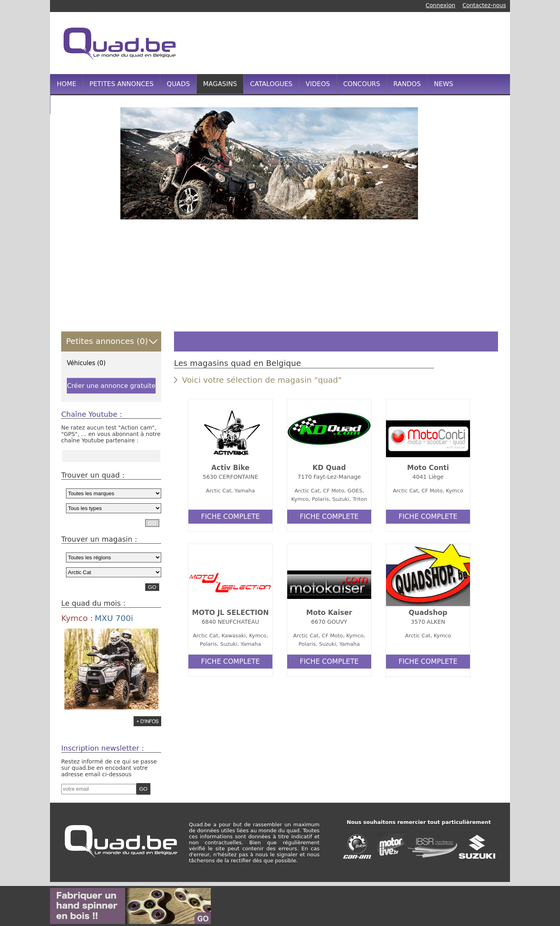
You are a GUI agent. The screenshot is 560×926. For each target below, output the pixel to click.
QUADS (178, 84)
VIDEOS (318, 84)
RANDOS (407, 84)
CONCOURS (362, 84)
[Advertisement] (354, 42)
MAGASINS (220, 84)
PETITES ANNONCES (122, 84)
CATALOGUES (271, 84)
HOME (67, 84)
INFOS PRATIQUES (85, 104)
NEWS (444, 84)
